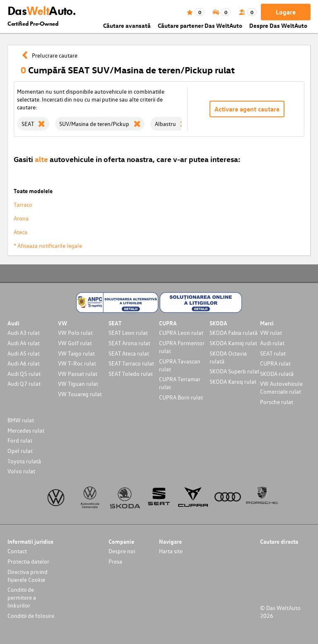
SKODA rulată (277, 374)
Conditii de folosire (31, 616)
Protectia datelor (28, 561)
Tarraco (23, 205)
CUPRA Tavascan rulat (180, 365)
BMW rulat (21, 420)
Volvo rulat (21, 471)
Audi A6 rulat (24, 363)
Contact (17, 551)
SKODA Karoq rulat (233, 381)
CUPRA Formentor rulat (182, 347)
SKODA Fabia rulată (234, 333)
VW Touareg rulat (80, 394)
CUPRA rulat (275, 363)
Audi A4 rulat (24, 343)
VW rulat (271, 333)
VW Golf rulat (75, 343)
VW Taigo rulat (76, 353)
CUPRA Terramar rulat (180, 383)
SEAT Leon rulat (128, 333)
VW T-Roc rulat (77, 363)
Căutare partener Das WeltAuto (200, 25)
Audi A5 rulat (24, 353)
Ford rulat (20, 440)
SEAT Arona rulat (129, 343)
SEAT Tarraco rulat (131, 363)
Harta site (171, 551)
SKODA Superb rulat (234, 371)
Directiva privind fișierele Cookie (28, 576)
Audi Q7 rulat (24, 384)
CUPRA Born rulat (181, 397)
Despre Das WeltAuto (278, 25)
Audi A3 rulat (24, 333)
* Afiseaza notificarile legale (48, 246)
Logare (286, 12)
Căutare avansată (127, 25)
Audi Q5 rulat (24, 374)
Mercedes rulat (26, 430)
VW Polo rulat (75, 333)
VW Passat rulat (78, 374)
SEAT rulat (273, 353)
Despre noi (122, 551)
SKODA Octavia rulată (228, 357)
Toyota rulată (24, 461)
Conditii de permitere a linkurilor (22, 597)
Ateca (20, 232)
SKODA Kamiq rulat (233, 343)
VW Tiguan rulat (78, 384)
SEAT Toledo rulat (131, 374)
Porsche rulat (277, 402)
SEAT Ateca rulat (129, 353)
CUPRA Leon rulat (181, 333)
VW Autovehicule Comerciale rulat (281, 387)
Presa (115, 561)
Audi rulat (272, 343)
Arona (21, 218)
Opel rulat (20, 451)
